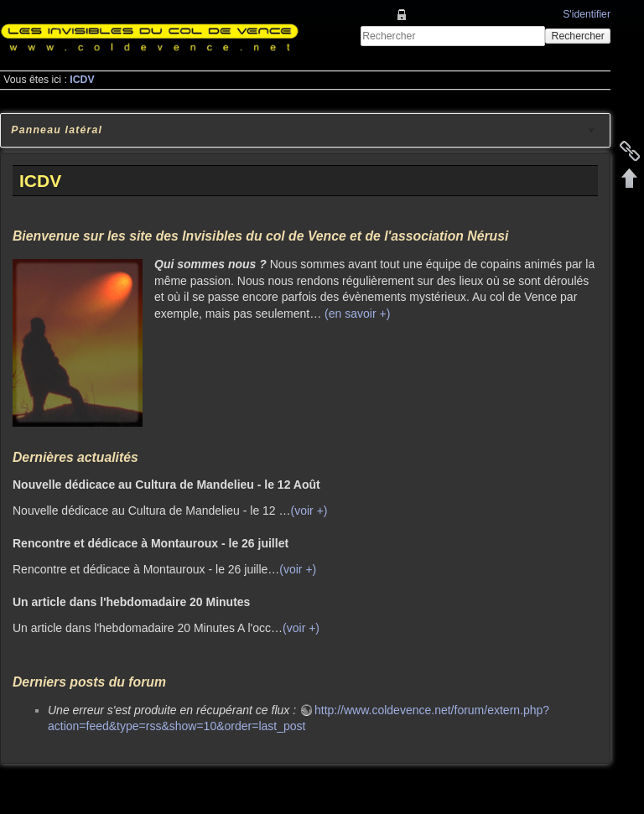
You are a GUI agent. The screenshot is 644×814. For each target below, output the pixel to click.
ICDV (82, 80)
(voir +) (309, 511)
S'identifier (587, 14)
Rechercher (578, 36)
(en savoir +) (357, 314)
